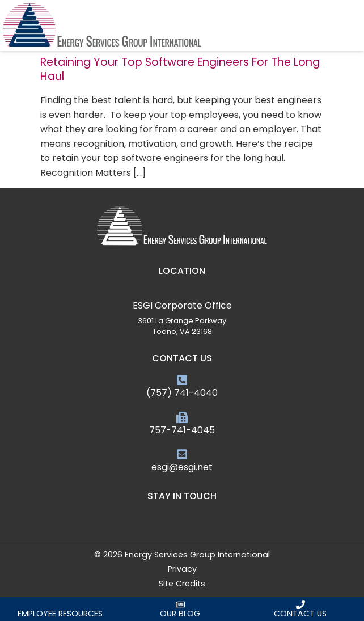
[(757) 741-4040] (182, 380)
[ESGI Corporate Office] (182, 293)
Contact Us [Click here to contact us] (300, 614)
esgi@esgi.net (182, 467)
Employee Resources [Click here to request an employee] (60, 614)
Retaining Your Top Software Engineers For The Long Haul (180, 69)
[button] (357, 26)
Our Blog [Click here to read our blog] (180, 614)
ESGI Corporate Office (182, 305)
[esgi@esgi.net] (182, 454)
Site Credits (182, 584)
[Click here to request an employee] (60, 605)
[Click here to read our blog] (180, 605)
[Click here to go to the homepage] (102, 26)
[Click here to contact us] (300, 605)
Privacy (182, 569)
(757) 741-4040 (182, 393)
